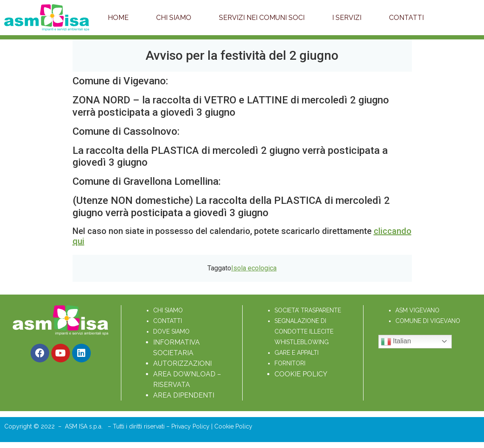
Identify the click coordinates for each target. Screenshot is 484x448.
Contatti (406, 18)
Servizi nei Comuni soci (262, 18)
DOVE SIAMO (171, 331)
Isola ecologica (254, 268)
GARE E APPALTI (297, 353)
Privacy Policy (191, 426)
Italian (396, 342)
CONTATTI (168, 321)
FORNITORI (290, 363)
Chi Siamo (174, 18)
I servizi (347, 18)
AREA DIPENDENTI (184, 395)
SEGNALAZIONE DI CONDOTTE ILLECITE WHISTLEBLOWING (305, 331)
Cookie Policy (233, 426)
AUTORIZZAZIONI (182, 363)
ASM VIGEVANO (417, 310)
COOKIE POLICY (301, 374)
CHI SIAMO (168, 310)
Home (118, 18)
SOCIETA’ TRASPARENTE (308, 310)
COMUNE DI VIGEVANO (428, 321)
